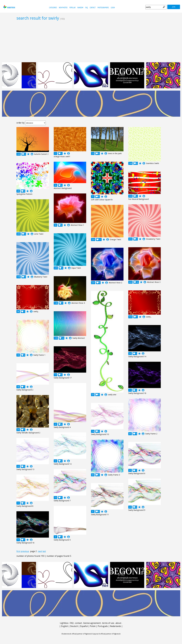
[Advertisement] (91, 41)
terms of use (108, 623)
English (65, 626)
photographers (103, 8)
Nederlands (115, 626)
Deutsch (74, 626)
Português (103, 626)
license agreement (92, 623)
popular (72, 8)
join (174, 7)
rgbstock (9, 7)
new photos (63, 8)
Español (84, 626)
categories (53, 8)
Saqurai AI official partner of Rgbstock (106, 634)
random (80, 8)
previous (25, 551)
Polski (93, 626)
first (18, 551)
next (40, 551)
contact (93, 8)
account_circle (32, 154)
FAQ (86, 8)
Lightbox (64, 623)
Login (113, 8)
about (118, 623)
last (44, 551)
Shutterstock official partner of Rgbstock (77, 634)
